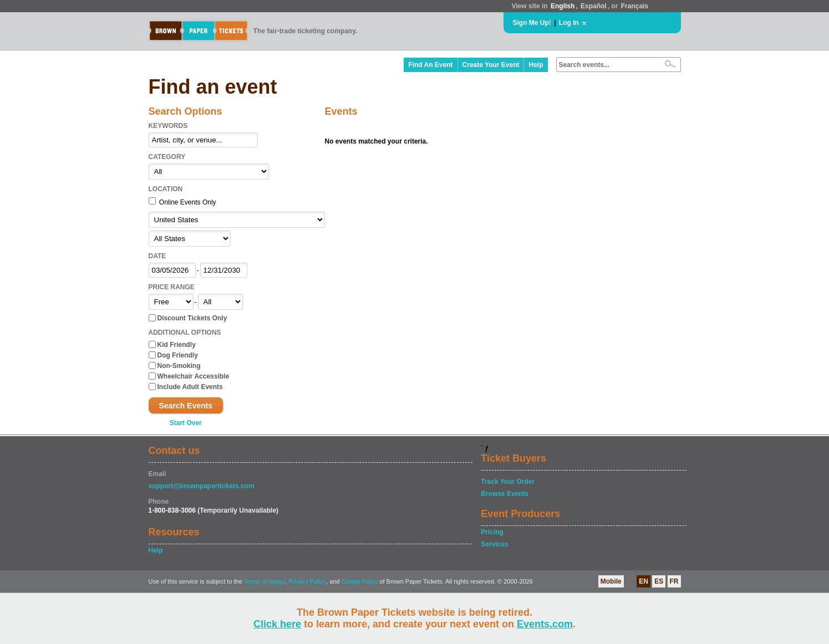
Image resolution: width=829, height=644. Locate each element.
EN (644, 581)
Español (594, 6)
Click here (277, 624)
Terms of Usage (265, 582)
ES (659, 581)
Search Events (186, 406)
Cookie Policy (360, 582)
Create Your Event (491, 65)
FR (674, 581)
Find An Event (430, 65)
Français (635, 6)
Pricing (492, 532)
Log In (569, 23)
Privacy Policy (307, 582)
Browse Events (505, 494)
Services (494, 544)
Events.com (545, 624)
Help (536, 65)
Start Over (186, 423)
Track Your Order (508, 482)
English (563, 6)
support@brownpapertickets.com (202, 486)
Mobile (611, 581)
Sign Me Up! (532, 23)
